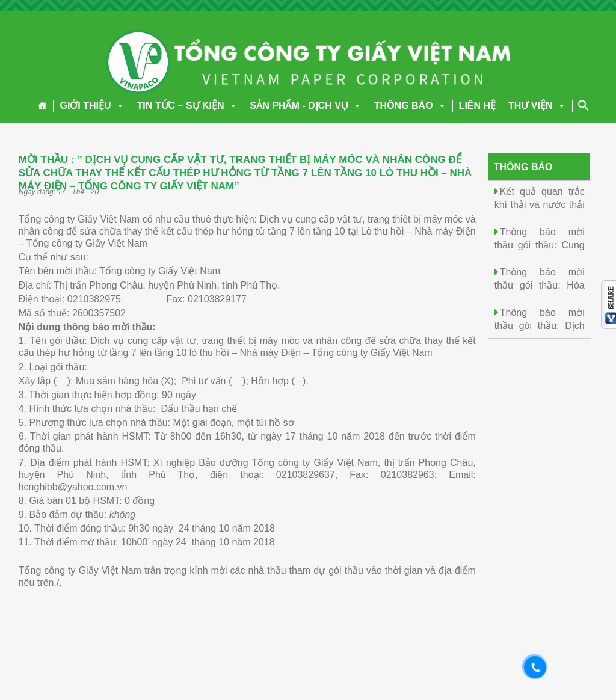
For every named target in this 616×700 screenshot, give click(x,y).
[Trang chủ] (42, 106)
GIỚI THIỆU (92, 106)
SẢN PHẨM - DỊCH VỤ (306, 106)
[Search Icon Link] (584, 105)
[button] (118, 106)
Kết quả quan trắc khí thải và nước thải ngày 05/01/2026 (540, 204)
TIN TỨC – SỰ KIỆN (187, 106)
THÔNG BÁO (410, 106)
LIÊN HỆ (477, 106)
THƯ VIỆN (537, 106)
